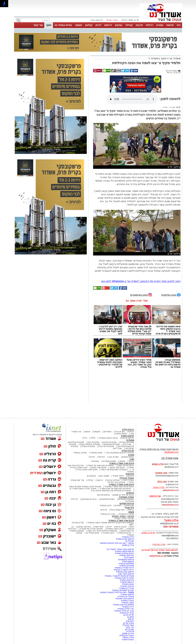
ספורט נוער (113, 457)
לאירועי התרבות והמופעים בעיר (120, 453)
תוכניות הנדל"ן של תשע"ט (91, 529)
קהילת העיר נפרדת (117, 482)
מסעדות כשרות (88, 446)
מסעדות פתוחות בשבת (90, 444)
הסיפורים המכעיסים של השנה (114, 470)
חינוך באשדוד (158, 58)
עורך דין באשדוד (127, 613)
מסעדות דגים (93, 442)
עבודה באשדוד (127, 601)
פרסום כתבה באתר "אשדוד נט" (120, 549)
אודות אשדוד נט (63, 25)
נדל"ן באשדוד (128, 537)
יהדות (109, 527)
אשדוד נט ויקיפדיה (125, 596)
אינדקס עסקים (84, 527)
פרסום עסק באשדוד (124, 539)
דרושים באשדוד (127, 582)
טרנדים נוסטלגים (89, 499)
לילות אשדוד (118, 476)
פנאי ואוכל (99, 527)
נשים (132, 527)
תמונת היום (104, 476)
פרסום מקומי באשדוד (124, 551)
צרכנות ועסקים (127, 503)
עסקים (119, 25)
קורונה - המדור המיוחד (123, 516)
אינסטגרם (91, 476)
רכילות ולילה (128, 429)
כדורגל (92, 457)
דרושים (108, 25)
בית (179, 25)
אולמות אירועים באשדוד (123, 605)
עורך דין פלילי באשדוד (124, 611)
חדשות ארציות (128, 438)
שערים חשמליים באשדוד (123, 590)
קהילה (129, 25)
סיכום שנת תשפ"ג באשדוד (122, 463)
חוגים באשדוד (96, 453)
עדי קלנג (130, 627)
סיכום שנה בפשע (99, 468)
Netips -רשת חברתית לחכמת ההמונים (117, 592)
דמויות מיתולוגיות (107, 499)
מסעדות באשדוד (127, 566)
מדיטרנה (130, 631)
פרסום (131, 619)
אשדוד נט (175, 58)
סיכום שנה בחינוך (117, 468)
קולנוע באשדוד (80, 453)
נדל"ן (85, 438)
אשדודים (107, 432)
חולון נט (130, 617)
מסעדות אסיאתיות (111, 444)
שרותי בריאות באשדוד (124, 578)
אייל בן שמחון (128, 545)
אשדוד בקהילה (127, 478)
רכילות (150, 25)
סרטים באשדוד (124, 533)
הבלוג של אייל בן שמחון (124, 495)
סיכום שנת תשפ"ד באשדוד (121, 484)
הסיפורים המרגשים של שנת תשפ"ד (115, 489)
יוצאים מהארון (121, 434)
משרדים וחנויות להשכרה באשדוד (119, 576)
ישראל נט (130, 541)
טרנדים (104, 510)
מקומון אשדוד (128, 562)
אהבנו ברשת (121, 527)
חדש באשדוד (105, 505)
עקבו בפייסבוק (171, 295)
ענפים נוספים (128, 457)
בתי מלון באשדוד (127, 555)
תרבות (139, 25)
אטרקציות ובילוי (117, 510)
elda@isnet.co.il (171, 490)
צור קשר (38, 25)
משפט (79, 25)
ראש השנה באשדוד (115, 529)
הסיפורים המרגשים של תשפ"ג (101, 465)
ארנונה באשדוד (127, 586)
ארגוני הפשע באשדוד (108, 438)
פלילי (93, 438)
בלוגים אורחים (103, 495)
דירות (98, 25)
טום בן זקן (130, 629)
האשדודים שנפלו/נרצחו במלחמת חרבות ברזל (111, 491)
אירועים (131, 476)
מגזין (132, 459)
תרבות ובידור (128, 451)
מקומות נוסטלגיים (126, 499)
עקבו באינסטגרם (141, 295)
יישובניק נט (129, 557)
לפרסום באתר (97, 20)
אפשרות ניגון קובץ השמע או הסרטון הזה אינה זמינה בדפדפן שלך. (132, 99)
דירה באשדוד (128, 607)
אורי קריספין (155, 496)
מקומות (97, 432)
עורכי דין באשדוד (108, 514)
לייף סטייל (129, 508)
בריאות (100, 480)
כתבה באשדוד (127, 603)
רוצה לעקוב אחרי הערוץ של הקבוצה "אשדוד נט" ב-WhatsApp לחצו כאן (141, 281)
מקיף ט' (172, 107)
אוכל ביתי (127, 444)
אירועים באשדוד (127, 580)
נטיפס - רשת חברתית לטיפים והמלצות (117, 543)
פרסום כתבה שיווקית (124, 599)
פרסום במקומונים (126, 560)
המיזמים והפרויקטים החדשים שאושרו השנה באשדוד (110, 523)
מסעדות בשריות (127, 442)
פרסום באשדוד (127, 594)
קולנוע (89, 25)
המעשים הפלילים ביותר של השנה (102, 531)
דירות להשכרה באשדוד (124, 570)
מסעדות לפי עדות (106, 446)
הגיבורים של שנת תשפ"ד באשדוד (119, 487)
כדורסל (102, 457)
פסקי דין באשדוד (126, 514)
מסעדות (130, 440)
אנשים (87, 432)
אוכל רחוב (117, 448)
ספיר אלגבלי (128, 625)
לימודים (118, 505)
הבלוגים (130, 493)
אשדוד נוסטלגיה (126, 497)
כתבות (131, 461)
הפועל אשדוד (128, 640)
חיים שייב (130, 621)
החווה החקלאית (127, 635)
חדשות (170, 25)
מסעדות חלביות (109, 442)
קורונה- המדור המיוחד (124, 518)
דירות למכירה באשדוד (124, 568)
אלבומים (130, 474)
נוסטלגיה (95, 461)
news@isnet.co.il (170, 505)
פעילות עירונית (113, 480)
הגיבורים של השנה (126, 465)
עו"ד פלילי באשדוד (125, 609)
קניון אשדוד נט (92, 533)
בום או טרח (120, 432)
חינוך (49, 25)
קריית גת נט (129, 615)
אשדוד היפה (128, 480)
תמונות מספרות (109, 461)
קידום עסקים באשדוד (124, 553)
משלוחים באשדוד (126, 564)
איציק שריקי (128, 623)
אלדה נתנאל (128, 638)
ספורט (160, 25)
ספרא (165, 107)
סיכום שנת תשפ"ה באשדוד (121, 520)
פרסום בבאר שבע (126, 574)
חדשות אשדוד (127, 436)
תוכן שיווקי (129, 505)
